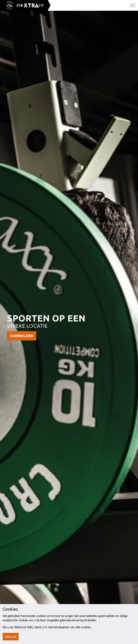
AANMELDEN (22, 336)
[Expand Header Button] (133, 5)
